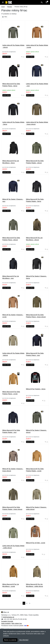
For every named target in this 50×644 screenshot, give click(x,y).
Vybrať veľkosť (7, 57)
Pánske (10, 7)
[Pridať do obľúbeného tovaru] (22, 57)
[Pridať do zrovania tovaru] (24, 57)
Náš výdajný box (17, 623)
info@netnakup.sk (8, 617)
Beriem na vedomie (10, 640)
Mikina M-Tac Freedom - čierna (36, 389)
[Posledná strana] (29, 603)
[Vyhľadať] (41, 2)
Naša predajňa (6, 623)
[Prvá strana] (21, 603)
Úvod (3, 7)
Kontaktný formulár (7, 621)
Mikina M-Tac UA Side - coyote (36, 543)
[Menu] (3, 2)
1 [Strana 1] (24, 603)
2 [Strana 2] (27, 603)
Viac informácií (24, 640)
